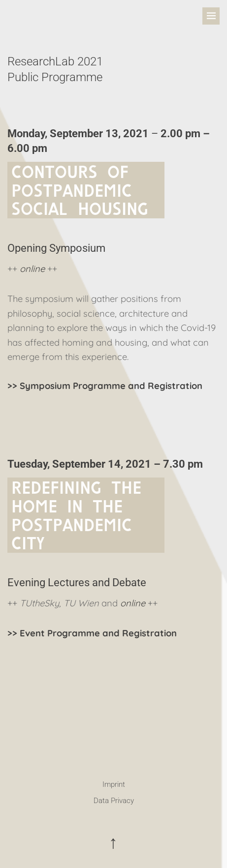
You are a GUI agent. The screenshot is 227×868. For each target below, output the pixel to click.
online (32, 269)
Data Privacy (114, 801)
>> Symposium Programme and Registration (105, 386)
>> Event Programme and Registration (92, 633)
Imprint (114, 784)
